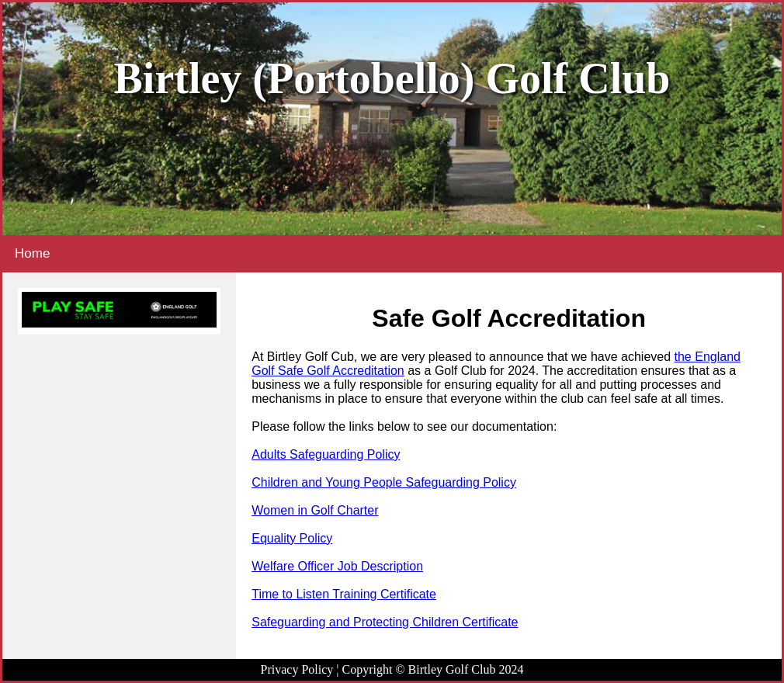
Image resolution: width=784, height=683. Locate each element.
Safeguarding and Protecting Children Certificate (385, 622)
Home (32, 253)
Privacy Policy (297, 669)
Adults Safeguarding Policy (326, 454)
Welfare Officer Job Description (337, 566)
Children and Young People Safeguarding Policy (384, 482)
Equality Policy (292, 538)
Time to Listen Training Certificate (344, 594)
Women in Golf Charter (315, 510)
